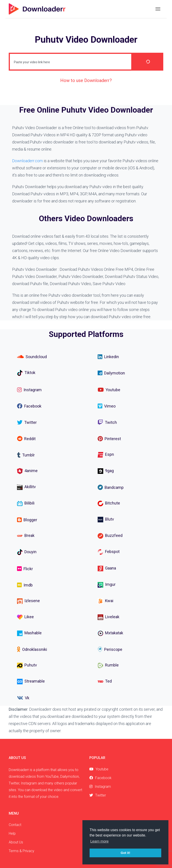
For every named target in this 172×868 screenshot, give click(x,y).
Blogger (27, 520)
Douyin (27, 552)
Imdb (25, 585)
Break (26, 535)
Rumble (108, 665)
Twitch (107, 422)
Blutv (106, 520)
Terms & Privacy (21, 851)
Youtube (109, 390)
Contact (15, 825)
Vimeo (107, 406)
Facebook (29, 406)
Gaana (107, 569)
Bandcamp (111, 487)
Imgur (107, 585)
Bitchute (109, 503)
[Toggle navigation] (158, 9)
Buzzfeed (110, 536)
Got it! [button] (125, 853)
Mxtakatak (110, 633)
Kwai (105, 601)
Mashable (29, 633)
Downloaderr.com (27, 161)
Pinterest (109, 439)
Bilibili (26, 503)
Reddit (26, 439)
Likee (25, 617)
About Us (16, 842)
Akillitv (26, 487)
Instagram (29, 390)
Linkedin (108, 357)
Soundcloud (32, 357)
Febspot (109, 552)
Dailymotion (111, 373)
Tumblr (26, 455)
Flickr (25, 569)
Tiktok (26, 373)
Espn (106, 455)
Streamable (31, 682)
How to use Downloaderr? (86, 80)
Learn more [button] (99, 841)
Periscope (110, 649)
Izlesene (28, 601)
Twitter (27, 422)
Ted (105, 682)
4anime (27, 471)
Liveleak (109, 617)
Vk (23, 698)
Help (12, 833)
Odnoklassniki (32, 649)
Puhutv (27, 665)
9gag (106, 471)
